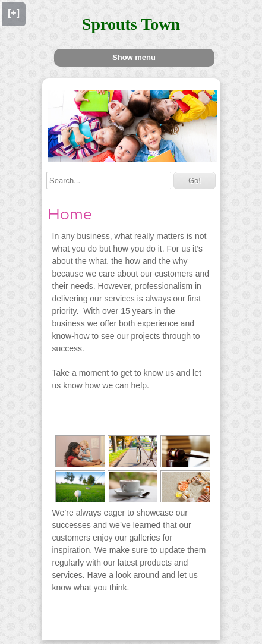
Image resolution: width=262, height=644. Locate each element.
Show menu (134, 57)
